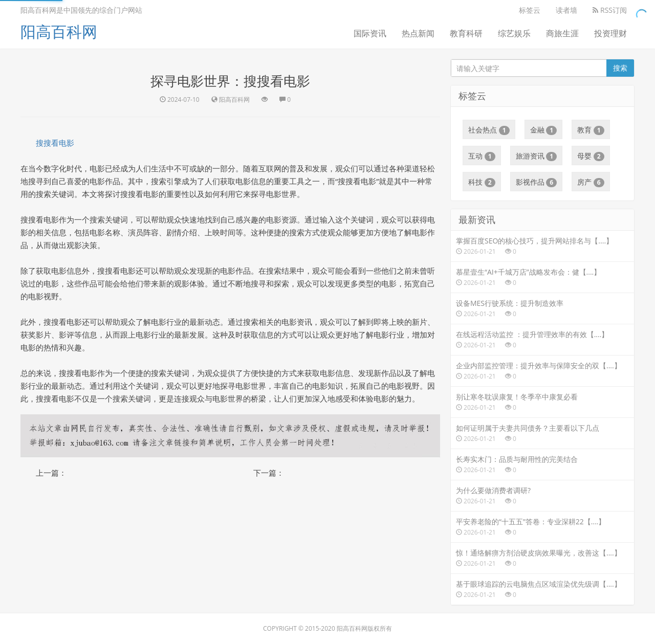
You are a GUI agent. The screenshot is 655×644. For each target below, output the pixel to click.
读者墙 (566, 10)
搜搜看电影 (55, 143)
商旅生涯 (562, 33)
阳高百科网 (59, 31)
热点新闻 (418, 33)
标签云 (530, 10)
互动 (482, 156)
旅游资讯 (537, 156)
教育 (591, 130)
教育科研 (466, 33)
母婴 (591, 156)
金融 (544, 130)
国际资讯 (370, 33)
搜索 (620, 68)
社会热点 (489, 130)
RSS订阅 (610, 10)
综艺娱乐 (514, 33)
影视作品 (537, 182)
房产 (591, 182)
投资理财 (610, 33)
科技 (482, 182)
